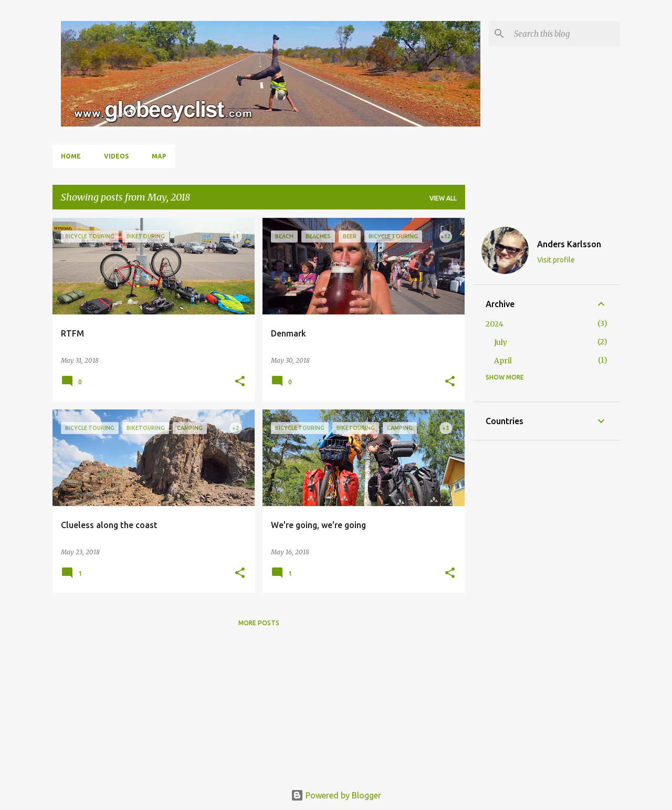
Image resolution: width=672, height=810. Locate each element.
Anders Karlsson (569, 244)
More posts (259, 623)
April (503, 361)
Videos (116, 156)
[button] (240, 382)
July (501, 342)
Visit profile (556, 260)
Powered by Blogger (336, 795)
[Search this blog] (565, 34)
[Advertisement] (547, 611)
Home (71, 156)
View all (443, 198)
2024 (495, 324)
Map (159, 156)
